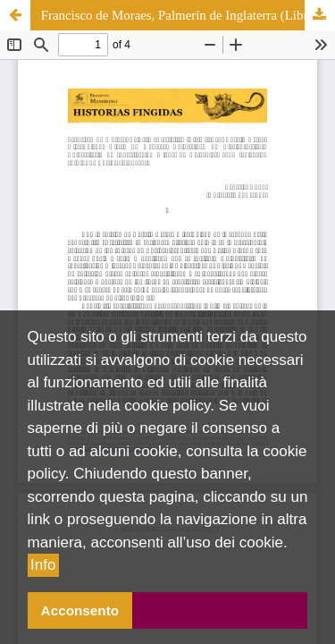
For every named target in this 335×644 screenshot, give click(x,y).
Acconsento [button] (80, 610)
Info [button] (43, 565)
